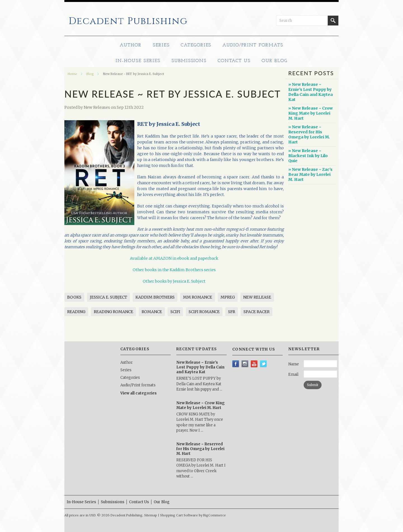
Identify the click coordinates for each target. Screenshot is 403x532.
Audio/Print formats (253, 45)
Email (293, 374)
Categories (196, 45)
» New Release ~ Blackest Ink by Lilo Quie (308, 156)
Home (72, 74)
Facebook (236, 364)
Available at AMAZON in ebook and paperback (174, 258)
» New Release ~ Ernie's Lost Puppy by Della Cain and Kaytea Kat (311, 92)
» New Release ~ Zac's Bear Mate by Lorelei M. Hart (310, 174)
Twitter (263, 364)
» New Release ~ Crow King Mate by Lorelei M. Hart (311, 113)
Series (161, 45)
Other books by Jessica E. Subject (174, 281)
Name (294, 364)
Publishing (128, 21)
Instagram (245, 364)
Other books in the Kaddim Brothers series (174, 270)
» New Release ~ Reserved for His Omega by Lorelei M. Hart (309, 134)
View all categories (139, 393)
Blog (90, 74)
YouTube (254, 364)
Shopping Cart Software (179, 515)
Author (131, 45)
